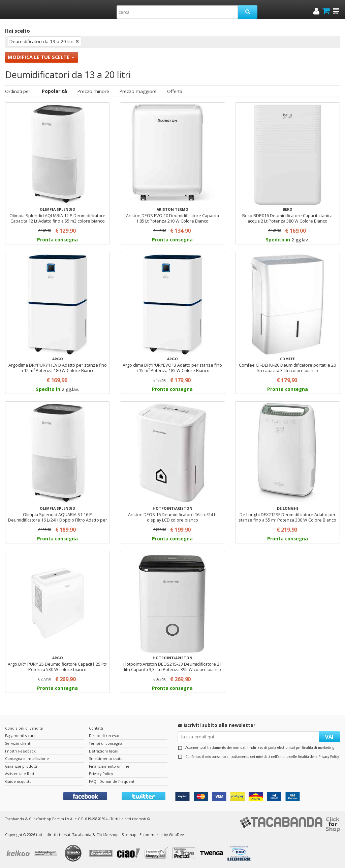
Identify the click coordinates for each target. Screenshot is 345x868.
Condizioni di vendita (24, 728)
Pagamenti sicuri (20, 736)
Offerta (175, 91)
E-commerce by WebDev (162, 834)
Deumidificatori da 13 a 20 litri (41, 41)
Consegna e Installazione (27, 758)
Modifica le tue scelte (39, 57)
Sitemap (129, 834)
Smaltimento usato (106, 758)
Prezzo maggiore (138, 91)
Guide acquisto (18, 781)
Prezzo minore (93, 91)
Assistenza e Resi (20, 774)
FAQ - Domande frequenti (112, 781)
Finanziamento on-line (109, 766)
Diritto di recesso (104, 736)
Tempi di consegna (106, 743)
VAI (329, 737)
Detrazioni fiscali (104, 751)
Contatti (96, 728)
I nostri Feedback (20, 751)
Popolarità (54, 91)
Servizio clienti (18, 743)
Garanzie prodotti (21, 766)
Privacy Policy (329, 757)
